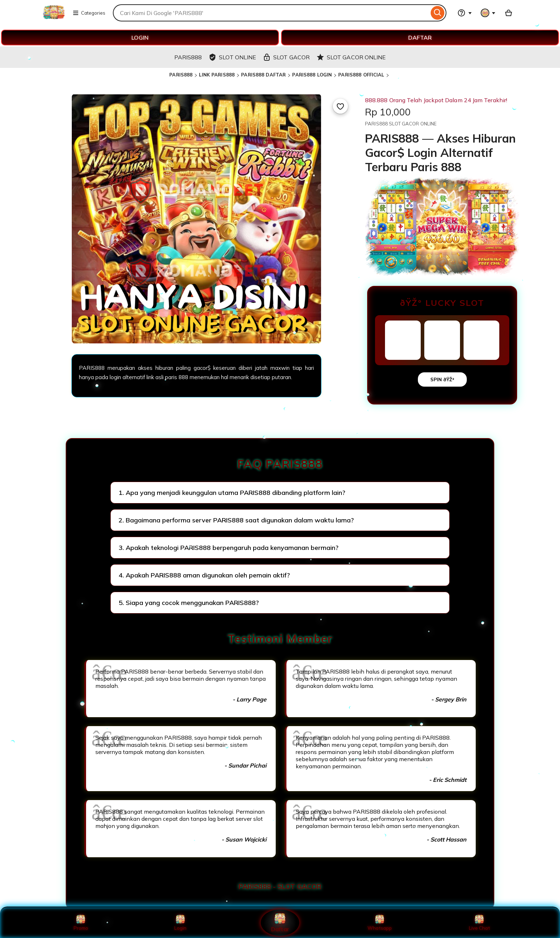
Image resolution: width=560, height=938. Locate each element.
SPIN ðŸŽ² (442, 379)
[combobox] (271, 13)
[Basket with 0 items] (509, 13)
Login (180, 923)
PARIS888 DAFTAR (263, 75)
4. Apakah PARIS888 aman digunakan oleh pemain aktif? (204, 575)
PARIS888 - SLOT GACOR (280, 887)
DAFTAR (420, 38)
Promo (81, 923)
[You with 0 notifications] (488, 13)
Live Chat (479, 923)
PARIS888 (181, 75)
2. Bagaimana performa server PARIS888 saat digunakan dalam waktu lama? (236, 520)
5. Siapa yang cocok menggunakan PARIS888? (189, 603)
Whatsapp (380, 923)
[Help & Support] (465, 13)
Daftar (280, 922)
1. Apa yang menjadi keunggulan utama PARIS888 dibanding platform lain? (232, 493)
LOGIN (140, 38)
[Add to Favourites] (340, 106)
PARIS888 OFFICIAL (361, 75)
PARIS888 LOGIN (312, 75)
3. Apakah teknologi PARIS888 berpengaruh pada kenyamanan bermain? (229, 548)
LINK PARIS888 (217, 75)
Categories (89, 13)
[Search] (438, 13)
